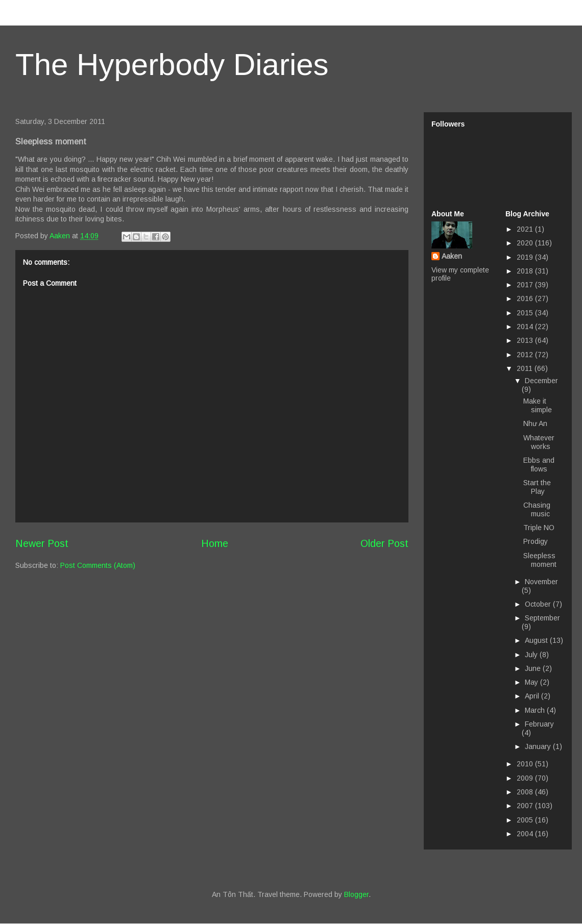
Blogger (356, 894)
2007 (526, 806)
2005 (526, 820)
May (532, 682)
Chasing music (537, 509)
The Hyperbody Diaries (172, 65)
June (534, 668)
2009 (526, 778)
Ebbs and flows (539, 465)
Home (215, 543)
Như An (535, 423)
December (541, 381)
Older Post (384, 543)
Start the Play (537, 487)
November (541, 582)
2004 (526, 834)
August (537, 640)
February (539, 724)
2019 (526, 257)
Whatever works (539, 442)
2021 (526, 229)
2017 (526, 285)
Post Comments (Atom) (98, 565)
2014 (526, 327)
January (539, 746)
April (533, 696)
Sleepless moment (540, 560)
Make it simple (538, 405)
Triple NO (539, 528)
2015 (526, 313)
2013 (526, 340)
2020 (526, 243)
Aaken (452, 256)
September (542, 618)
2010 (526, 764)
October (539, 604)
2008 (526, 792)
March (536, 710)
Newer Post (42, 543)
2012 (526, 355)
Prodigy (536, 541)
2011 (526, 368)
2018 (526, 271)
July (532, 655)
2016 (526, 298)
